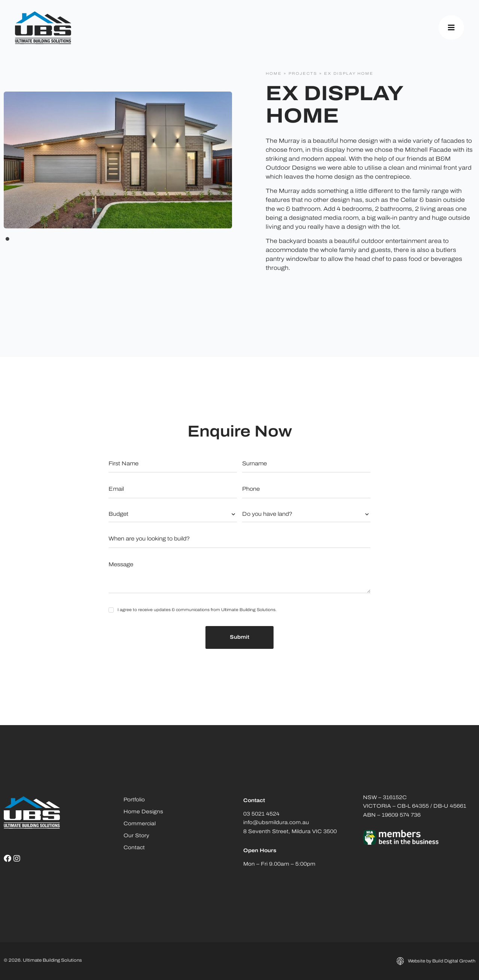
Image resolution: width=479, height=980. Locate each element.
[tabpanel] (118, 160)
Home (274, 74)
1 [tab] (7, 239)
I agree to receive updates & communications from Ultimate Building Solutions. (197, 610)
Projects (303, 74)
